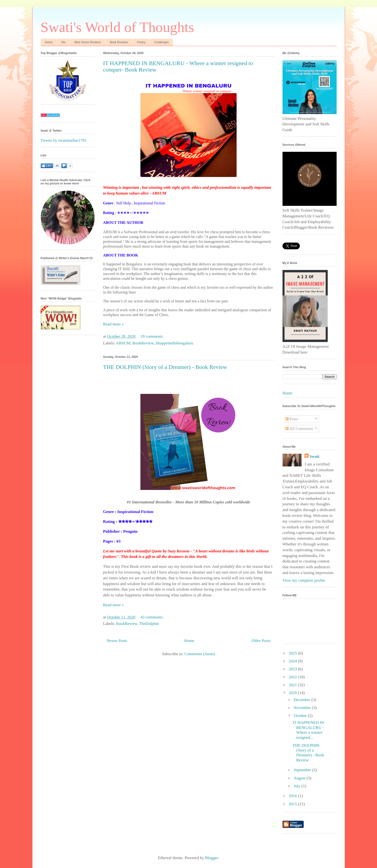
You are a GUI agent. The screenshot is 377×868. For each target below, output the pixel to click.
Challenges (161, 42)
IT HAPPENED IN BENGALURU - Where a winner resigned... (308, 730)
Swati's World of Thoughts (117, 27)
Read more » (114, 324)
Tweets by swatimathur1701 (64, 140)
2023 (293, 669)
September (303, 770)
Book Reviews (119, 42)
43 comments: (152, 617)
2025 (293, 653)
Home (49, 42)
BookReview (143, 343)
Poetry (141, 42)
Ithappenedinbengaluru (174, 343)
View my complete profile (304, 580)
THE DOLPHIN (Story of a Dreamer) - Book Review (165, 367)
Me (64, 42)
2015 (293, 804)
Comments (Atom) (200, 654)
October (301, 716)
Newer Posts (117, 641)
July (298, 786)
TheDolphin (149, 624)
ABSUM (123, 343)
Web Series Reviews (88, 42)
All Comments (299, 429)
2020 (293, 693)
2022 (293, 677)
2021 (293, 685)
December (302, 700)
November (303, 708)
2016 (293, 796)
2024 (293, 661)
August (300, 778)
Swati (314, 456)
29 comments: (153, 336)
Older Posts (261, 641)
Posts (292, 419)
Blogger (212, 858)
